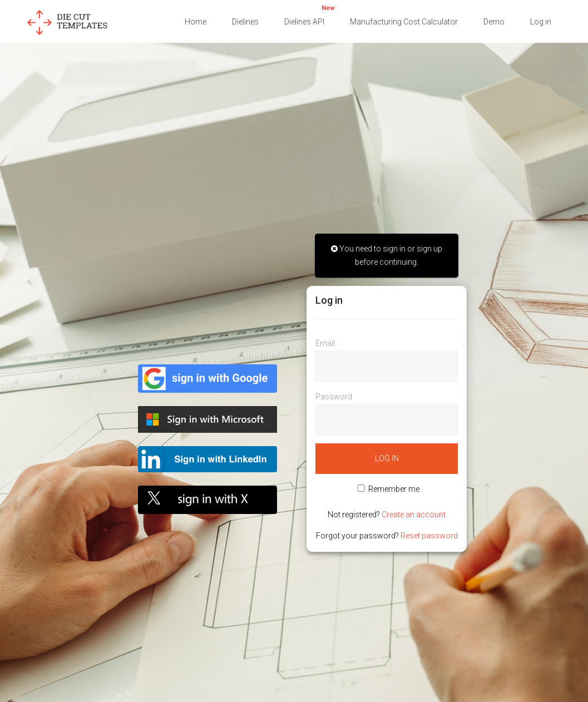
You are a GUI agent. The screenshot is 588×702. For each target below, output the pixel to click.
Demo (494, 22)
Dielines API (310, 14)
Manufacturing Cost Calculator (404, 22)
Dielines (245, 22)
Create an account (414, 515)
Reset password (429, 536)
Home (196, 22)
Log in (541, 22)
